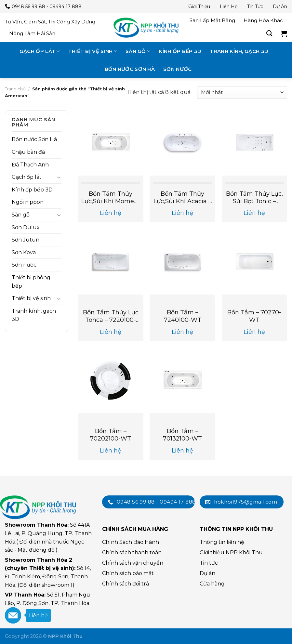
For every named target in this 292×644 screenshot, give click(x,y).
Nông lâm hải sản (32, 33)
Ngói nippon (28, 202)
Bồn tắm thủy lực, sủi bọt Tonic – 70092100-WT (254, 198)
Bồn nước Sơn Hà (130, 69)
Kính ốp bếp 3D (180, 51)
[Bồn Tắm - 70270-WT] (255, 262)
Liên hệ (229, 7)
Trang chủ (15, 89)
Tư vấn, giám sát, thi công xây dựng (50, 22)
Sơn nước (177, 69)
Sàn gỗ (138, 51)
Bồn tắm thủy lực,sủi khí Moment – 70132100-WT (111, 198)
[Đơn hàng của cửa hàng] (242, 92)
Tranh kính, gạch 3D (239, 51)
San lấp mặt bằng (212, 20)
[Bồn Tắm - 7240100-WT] (182, 262)
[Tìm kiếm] (269, 33)
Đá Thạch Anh (30, 165)
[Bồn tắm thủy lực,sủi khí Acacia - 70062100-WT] (182, 143)
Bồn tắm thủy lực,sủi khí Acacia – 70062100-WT (182, 198)
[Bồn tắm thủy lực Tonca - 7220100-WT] (111, 262)
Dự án (280, 7)
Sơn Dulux (26, 227)
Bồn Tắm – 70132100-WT (182, 435)
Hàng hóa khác (263, 20)
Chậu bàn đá (28, 152)
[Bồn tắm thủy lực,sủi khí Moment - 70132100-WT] (111, 143)
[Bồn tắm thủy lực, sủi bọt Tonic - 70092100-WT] (255, 143)
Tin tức (255, 7)
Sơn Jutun (26, 240)
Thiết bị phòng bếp (31, 282)
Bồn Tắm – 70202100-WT (111, 435)
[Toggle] (59, 177)
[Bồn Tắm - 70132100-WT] (182, 380)
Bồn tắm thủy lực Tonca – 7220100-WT (111, 316)
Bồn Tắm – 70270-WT (254, 316)
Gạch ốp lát (40, 51)
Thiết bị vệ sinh (93, 51)
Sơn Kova (24, 252)
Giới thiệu (199, 7)
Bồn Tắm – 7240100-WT (183, 316)
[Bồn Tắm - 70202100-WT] (111, 380)
